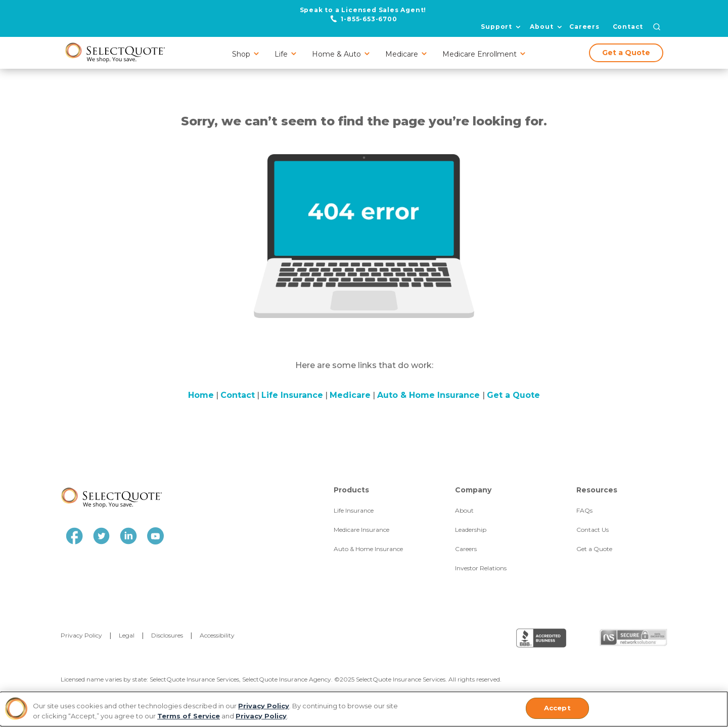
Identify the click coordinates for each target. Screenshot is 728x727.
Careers (584, 27)
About (541, 27)
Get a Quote (626, 53)
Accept (557, 708)
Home (201, 395)
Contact (628, 27)
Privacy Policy (264, 706)
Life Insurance (292, 395)
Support (496, 27)
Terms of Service (189, 716)
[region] (364, 709)
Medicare (350, 395)
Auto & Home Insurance (430, 395)
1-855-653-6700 (369, 19)
